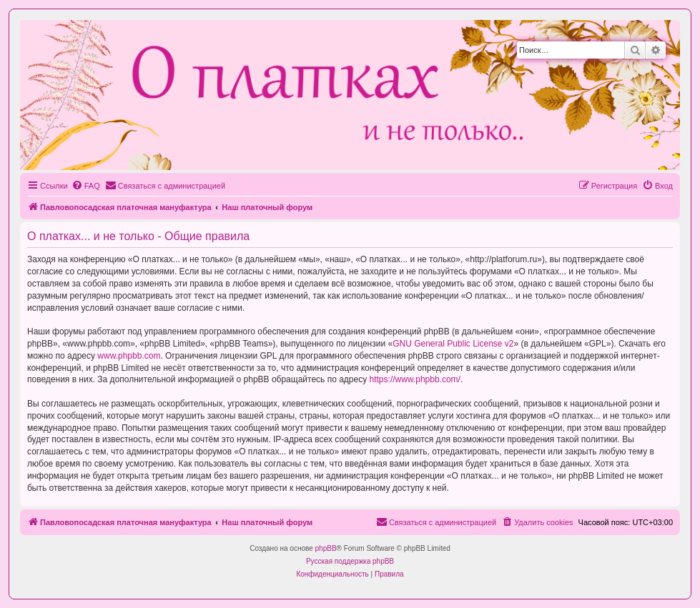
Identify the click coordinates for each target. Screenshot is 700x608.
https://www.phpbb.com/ (415, 379)
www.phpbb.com (129, 356)
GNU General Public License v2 (453, 344)
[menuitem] (86, 186)
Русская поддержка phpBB (350, 561)
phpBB (326, 548)
